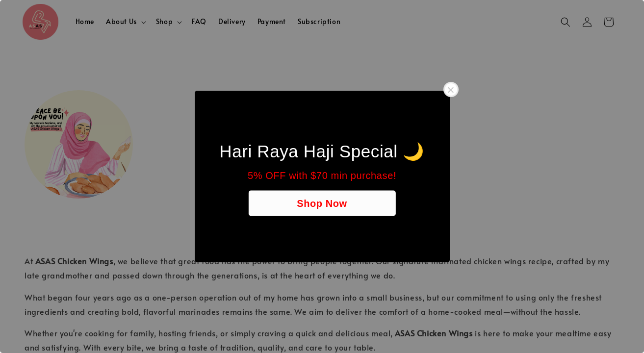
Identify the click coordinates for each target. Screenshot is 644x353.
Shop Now (322, 203)
